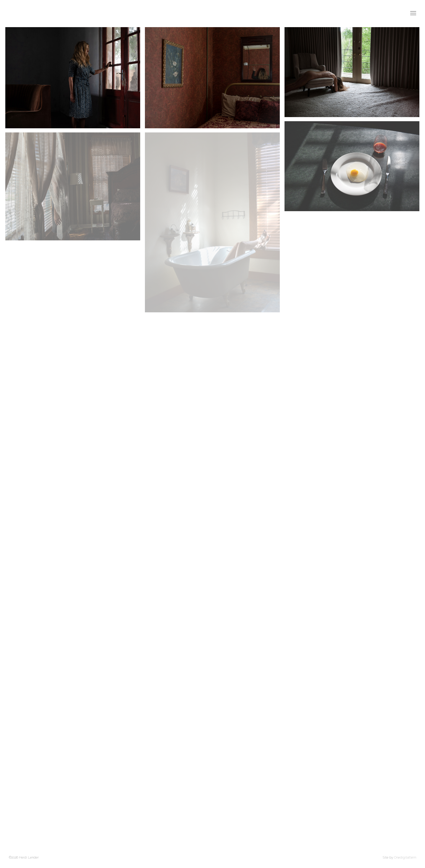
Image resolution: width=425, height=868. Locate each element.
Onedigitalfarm (405, 858)
